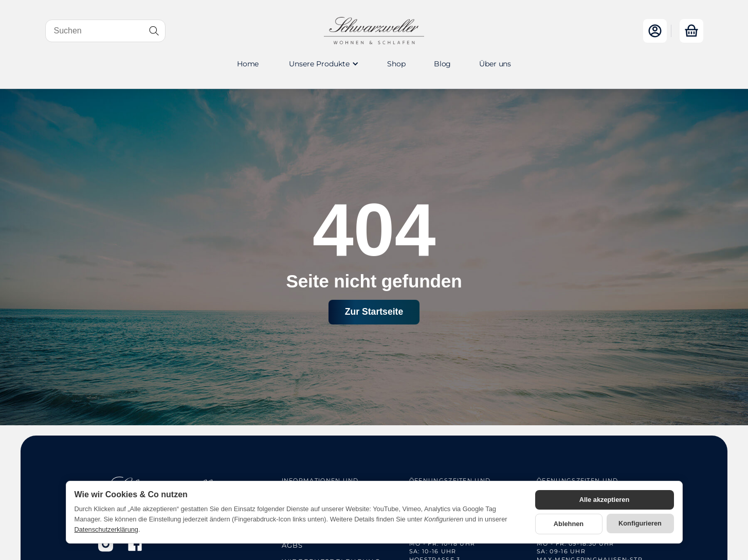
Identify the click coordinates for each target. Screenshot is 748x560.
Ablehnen (569, 524)
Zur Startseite (374, 312)
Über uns (495, 64)
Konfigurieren (640, 523)
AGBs (293, 545)
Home (248, 64)
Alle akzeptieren (604, 500)
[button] (323, 64)
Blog (442, 64)
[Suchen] (105, 31)
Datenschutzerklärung (106, 529)
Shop (396, 64)
